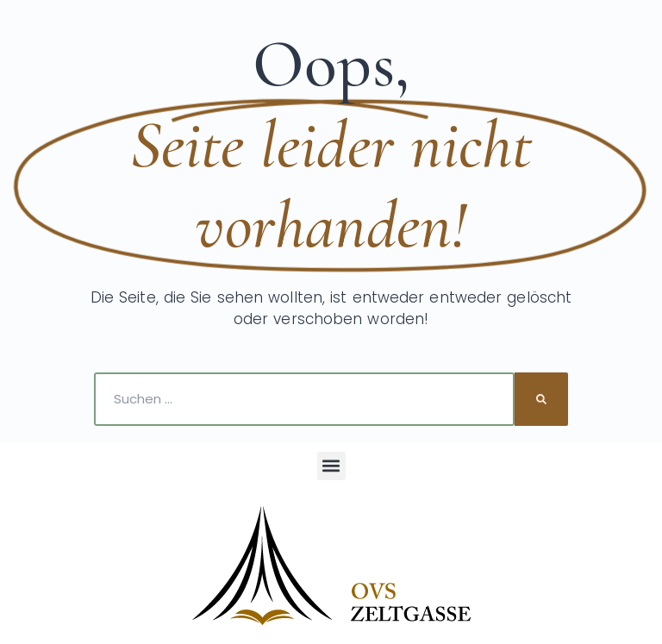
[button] (331, 466)
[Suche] (541, 399)
